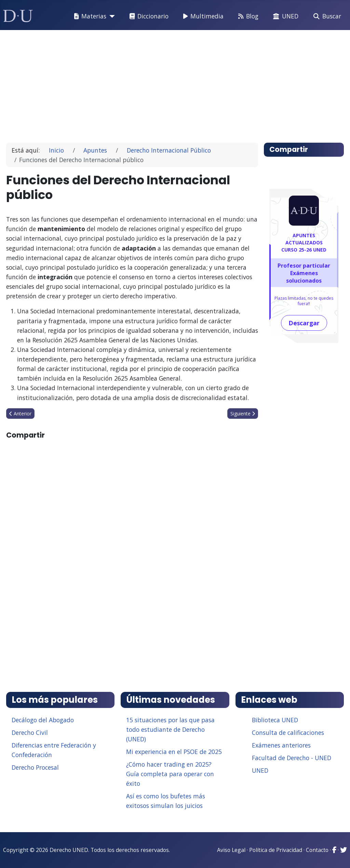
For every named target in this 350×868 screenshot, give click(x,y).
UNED (284, 16)
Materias (89, 16)
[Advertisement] (175, 83)
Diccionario (148, 16)
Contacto (317, 850)
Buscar (326, 16)
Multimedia (202, 16)
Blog (247, 16)
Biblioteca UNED (275, 720)
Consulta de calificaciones (288, 732)
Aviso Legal (231, 850)
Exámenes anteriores (281, 745)
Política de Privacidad (276, 850)
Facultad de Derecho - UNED (292, 758)
